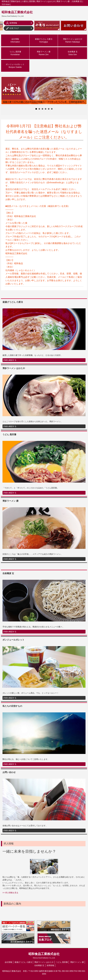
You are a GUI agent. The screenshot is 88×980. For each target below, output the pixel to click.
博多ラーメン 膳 (44, 53)
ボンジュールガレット (15, 66)
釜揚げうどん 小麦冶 (44, 40)
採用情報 (50, 965)
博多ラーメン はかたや (73, 40)
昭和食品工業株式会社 (17, 14)
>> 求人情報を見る (10, 893)
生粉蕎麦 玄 (73, 53)
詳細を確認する (10, 360)
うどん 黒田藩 (15, 53)
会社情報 (15, 40)
